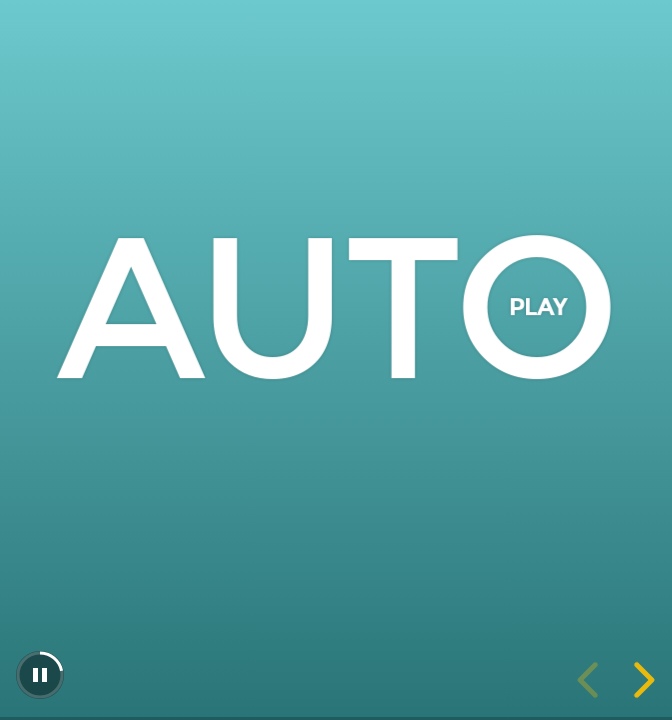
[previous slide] (591, 680)
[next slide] (641, 680)
